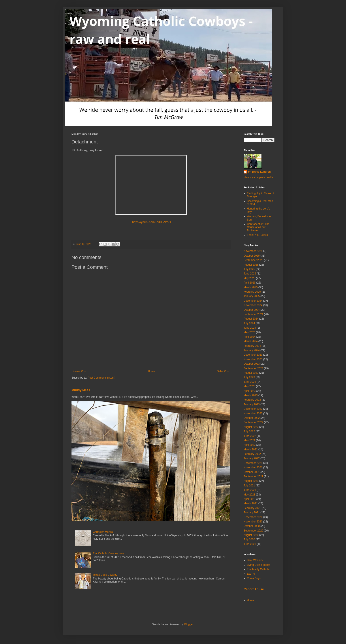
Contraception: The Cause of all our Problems (258, 227)
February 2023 (252, 400)
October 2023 (252, 364)
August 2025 (251, 265)
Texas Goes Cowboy (105, 575)
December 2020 (253, 517)
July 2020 (249, 539)
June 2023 (250, 382)
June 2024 (250, 328)
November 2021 (253, 467)
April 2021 (250, 499)
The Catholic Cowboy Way (108, 553)
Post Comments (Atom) (101, 378)
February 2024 (252, 346)
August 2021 (251, 481)
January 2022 (252, 458)
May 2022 (249, 440)
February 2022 (252, 454)
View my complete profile (258, 177)
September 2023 (253, 368)
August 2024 (251, 319)
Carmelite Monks (103, 532)
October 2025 (252, 256)
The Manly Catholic (258, 569)
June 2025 (250, 274)
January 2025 (252, 296)
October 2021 (252, 472)
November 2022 (253, 413)
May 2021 (249, 495)
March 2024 (251, 341)
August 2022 (251, 427)
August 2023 (251, 373)
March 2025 (251, 287)
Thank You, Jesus (257, 235)
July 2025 (249, 269)
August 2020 (251, 535)
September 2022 (253, 422)
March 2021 (251, 503)
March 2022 (251, 450)
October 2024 (252, 310)
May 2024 (249, 332)
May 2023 (249, 386)
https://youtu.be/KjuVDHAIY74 (151, 222)
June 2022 (250, 436)
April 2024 (250, 337)
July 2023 (249, 377)
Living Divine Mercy (258, 565)
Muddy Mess (81, 390)
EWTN (251, 574)
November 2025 (253, 251)
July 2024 (249, 323)
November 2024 (253, 305)
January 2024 (252, 350)
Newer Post (79, 371)
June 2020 (250, 544)
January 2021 (252, 513)
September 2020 (253, 531)
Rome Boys (254, 578)
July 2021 (249, 486)
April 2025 (250, 283)
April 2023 (250, 391)
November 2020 (253, 522)
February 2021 (252, 508)
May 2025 (249, 278)
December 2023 (253, 355)
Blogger (189, 624)
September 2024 (253, 314)
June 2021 (250, 490)
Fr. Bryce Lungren (259, 172)
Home (152, 371)
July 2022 (249, 431)
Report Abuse (254, 589)
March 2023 (251, 395)
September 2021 (253, 476)
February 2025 (252, 292)
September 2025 (253, 260)
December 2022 (253, 409)
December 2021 (253, 463)
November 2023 (253, 359)
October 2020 (252, 526)
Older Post (223, 371)
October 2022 (252, 418)
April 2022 (250, 445)
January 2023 (252, 404)
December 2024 (253, 301)
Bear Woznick (255, 560)
